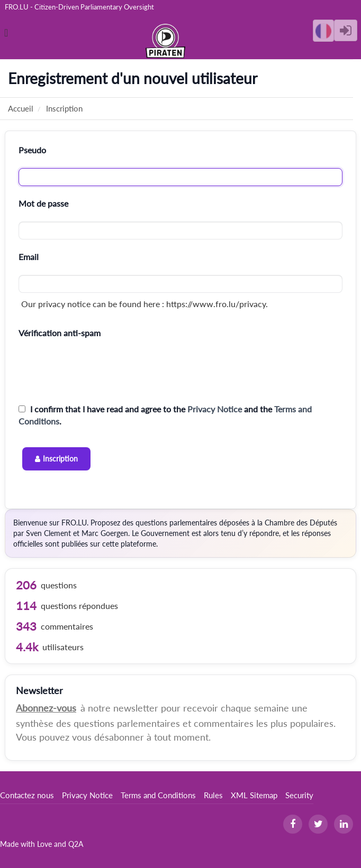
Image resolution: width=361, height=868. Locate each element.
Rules (213, 795)
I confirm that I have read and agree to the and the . (165, 415)
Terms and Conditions (158, 795)
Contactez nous (27, 795)
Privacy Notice (215, 409)
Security (299, 795)
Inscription (60, 459)
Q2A (76, 844)
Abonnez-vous (46, 708)
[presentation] (99, 371)
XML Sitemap (254, 795)
